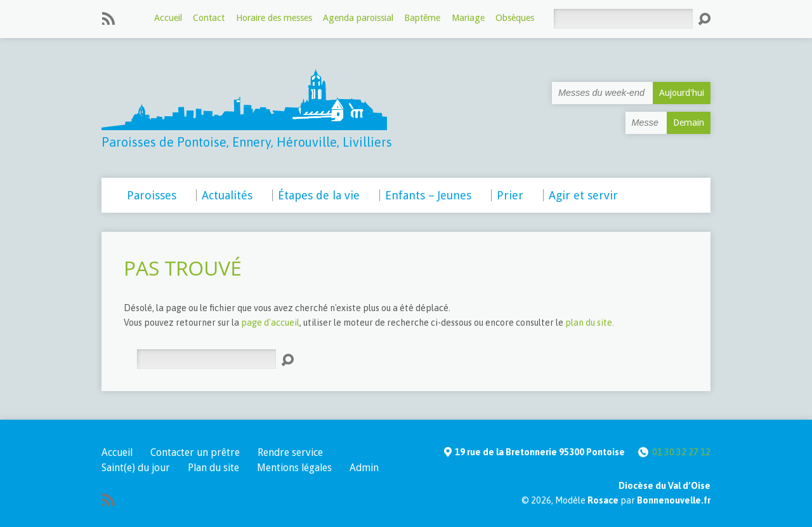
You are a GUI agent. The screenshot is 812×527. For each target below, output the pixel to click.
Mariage (468, 18)
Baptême (422, 18)
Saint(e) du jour (136, 468)
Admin (364, 468)
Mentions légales (294, 468)
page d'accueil (270, 323)
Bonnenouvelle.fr (674, 500)
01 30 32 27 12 (681, 452)
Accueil (168, 18)
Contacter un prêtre (195, 452)
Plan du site (213, 468)
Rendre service (290, 452)
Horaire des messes (274, 18)
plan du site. (590, 323)
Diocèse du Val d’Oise (665, 486)
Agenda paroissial (358, 18)
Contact (209, 18)
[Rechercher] (623, 19)
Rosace (603, 500)
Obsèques (515, 18)
